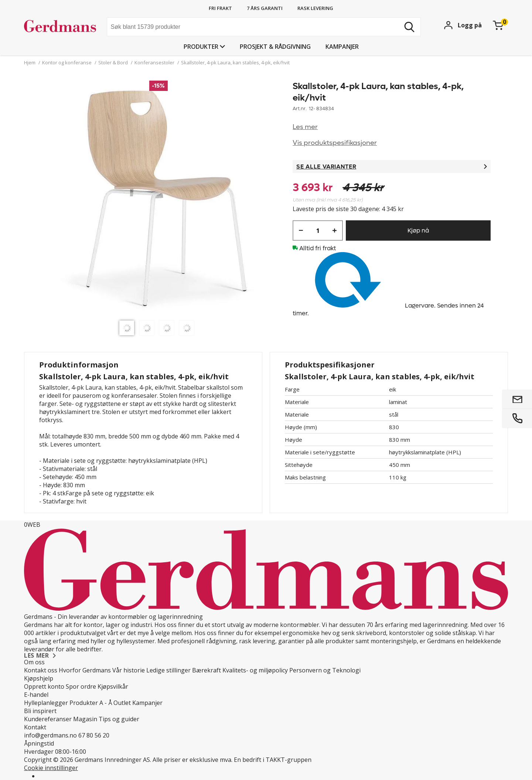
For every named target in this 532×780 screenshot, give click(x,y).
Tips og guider (119, 719)
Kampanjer (342, 47)
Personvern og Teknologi (325, 670)
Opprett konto (44, 686)
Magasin (85, 719)
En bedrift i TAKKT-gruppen (273, 760)
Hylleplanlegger (46, 703)
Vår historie (129, 670)
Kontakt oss (41, 670)
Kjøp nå (418, 230)
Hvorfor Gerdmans (85, 670)
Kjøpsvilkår (113, 686)
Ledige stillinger (168, 670)
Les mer (305, 127)
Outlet (122, 703)
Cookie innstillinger (51, 768)
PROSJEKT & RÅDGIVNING (275, 47)
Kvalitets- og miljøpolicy (255, 670)
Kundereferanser (48, 719)
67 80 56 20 (94, 735)
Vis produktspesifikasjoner (335, 143)
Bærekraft (207, 670)
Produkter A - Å (91, 703)
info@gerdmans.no (50, 735)
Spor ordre (81, 686)
